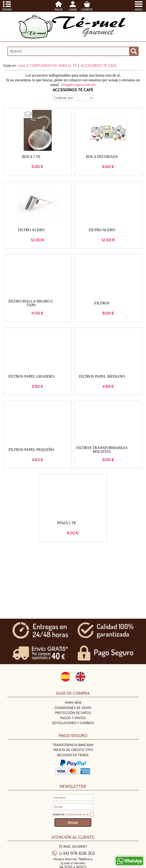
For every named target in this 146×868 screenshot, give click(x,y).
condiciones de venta (77, 814)
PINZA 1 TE (66, 523)
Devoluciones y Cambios (73, 723)
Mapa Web (73, 702)
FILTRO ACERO (31, 230)
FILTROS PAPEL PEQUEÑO (31, 450)
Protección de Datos (73, 713)
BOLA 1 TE (31, 157)
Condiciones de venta (73, 708)
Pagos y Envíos (73, 718)
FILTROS (102, 303)
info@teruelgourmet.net (78, 85)
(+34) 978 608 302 (77, 853)
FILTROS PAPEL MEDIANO (102, 376)
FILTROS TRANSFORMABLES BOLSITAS (102, 450)
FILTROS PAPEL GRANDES (31, 376)
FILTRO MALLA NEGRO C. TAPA (31, 303)
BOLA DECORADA (102, 157)
